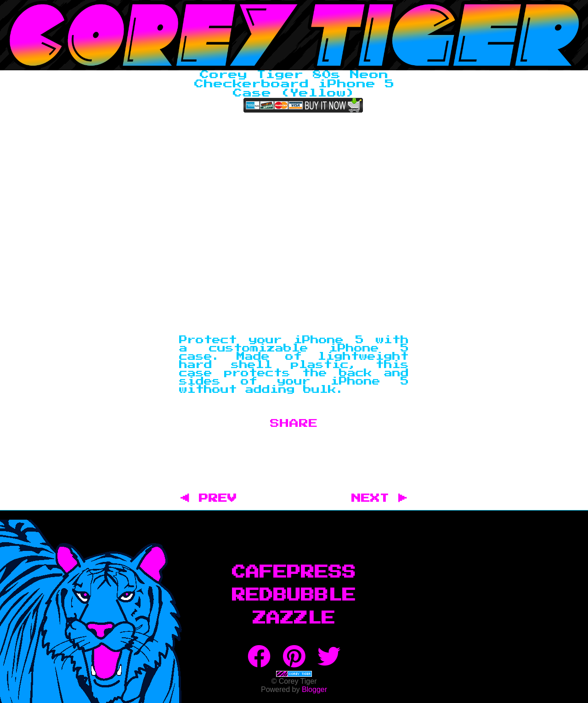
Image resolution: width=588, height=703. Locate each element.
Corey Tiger (294, 35)
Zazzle (294, 618)
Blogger (314, 689)
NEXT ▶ (379, 499)
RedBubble (294, 595)
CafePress (294, 573)
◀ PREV (213, 499)
